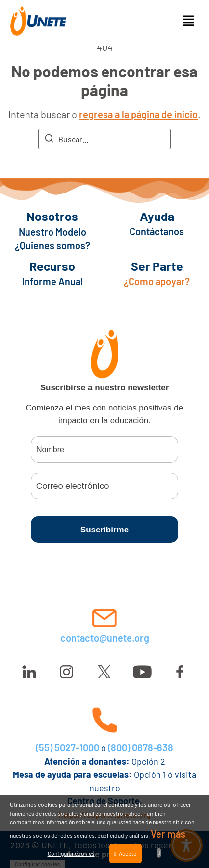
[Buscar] (49, 140)
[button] (188, 21)
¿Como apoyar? (157, 281)
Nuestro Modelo (52, 232)
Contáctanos (157, 231)
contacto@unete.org (105, 638)
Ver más (168, 834)
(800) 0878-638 (141, 747)
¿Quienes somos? (52, 245)
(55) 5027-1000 (67, 747)
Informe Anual (52, 281)
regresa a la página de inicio (138, 114)
